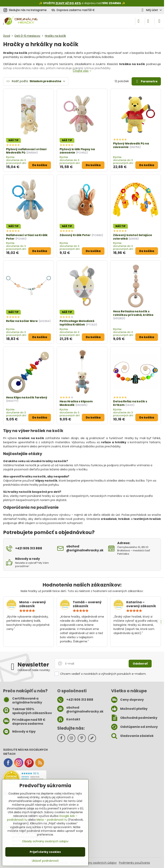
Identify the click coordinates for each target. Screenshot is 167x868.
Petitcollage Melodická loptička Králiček (77, 323)
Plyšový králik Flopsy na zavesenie (77, 151)
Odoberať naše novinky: (34, 670)
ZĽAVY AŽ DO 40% (68, 3)
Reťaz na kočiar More (22, 321)
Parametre (146, 82)
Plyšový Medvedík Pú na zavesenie (131, 145)
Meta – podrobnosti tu (52, 820)
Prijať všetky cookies (45, 852)
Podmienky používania (134, 863)
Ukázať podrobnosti (45, 861)
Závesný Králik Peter (75, 235)
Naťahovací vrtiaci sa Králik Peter (27, 237)
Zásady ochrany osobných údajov (93, 863)
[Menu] (159, 21)
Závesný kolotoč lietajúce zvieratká (133, 237)
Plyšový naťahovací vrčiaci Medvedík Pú (26, 151)
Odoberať (140, 664)
